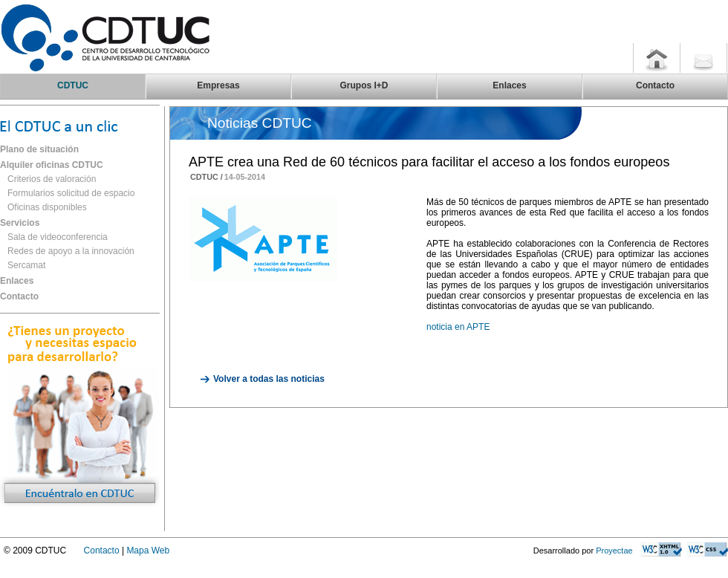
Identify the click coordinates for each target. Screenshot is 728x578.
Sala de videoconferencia (58, 237)
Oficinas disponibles (47, 207)
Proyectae (614, 551)
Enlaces (17, 281)
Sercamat (26, 265)
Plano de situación (39, 149)
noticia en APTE (458, 327)
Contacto (19, 296)
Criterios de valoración (52, 179)
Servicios (20, 223)
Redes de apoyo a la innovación (71, 251)
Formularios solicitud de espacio (71, 193)
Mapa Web (148, 551)
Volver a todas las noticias (269, 379)
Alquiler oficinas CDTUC (52, 165)
